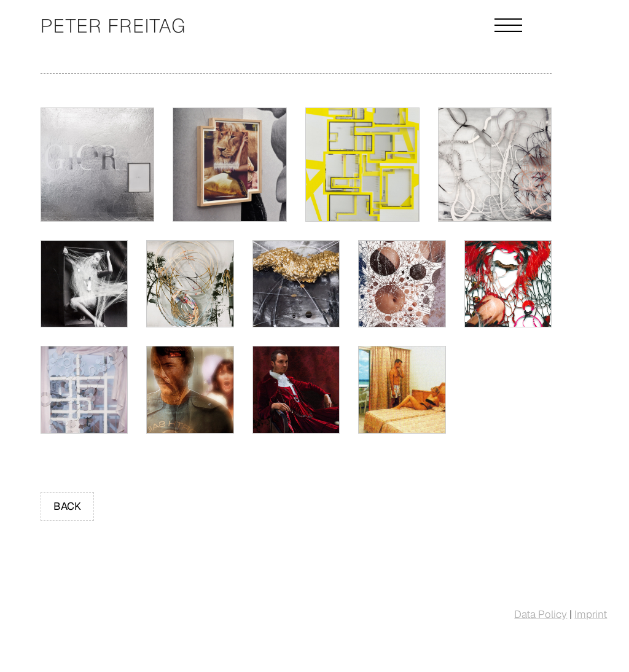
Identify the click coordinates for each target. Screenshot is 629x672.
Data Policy (541, 614)
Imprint (591, 614)
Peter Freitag (113, 25)
